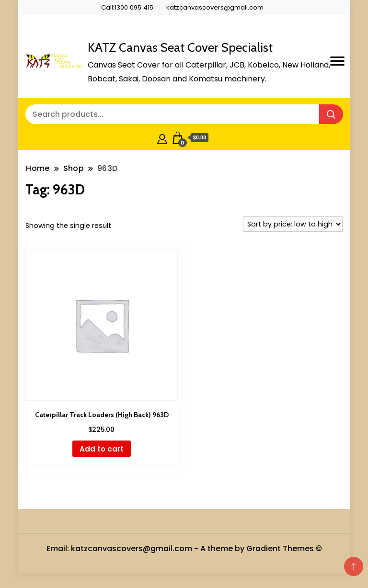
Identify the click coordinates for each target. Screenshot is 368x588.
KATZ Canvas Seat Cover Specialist (180, 47)
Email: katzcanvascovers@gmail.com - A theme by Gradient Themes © (184, 548)
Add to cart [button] (102, 449)
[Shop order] (293, 224)
